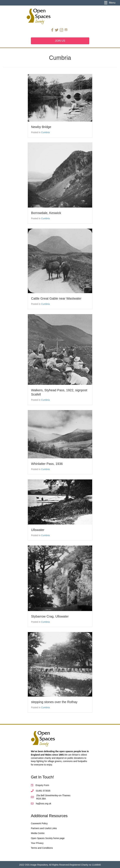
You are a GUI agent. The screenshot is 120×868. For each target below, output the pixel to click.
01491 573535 (43, 791)
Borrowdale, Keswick (46, 213)
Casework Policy (39, 823)
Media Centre (38, 833)
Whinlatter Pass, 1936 (47, 464)
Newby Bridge (41, 127)
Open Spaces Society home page (48, 838)
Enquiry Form (42, 785)
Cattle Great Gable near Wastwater (56, 298)
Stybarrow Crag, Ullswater (50, 616)
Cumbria (45, 132)
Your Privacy (37, 843)
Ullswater (38, 530)
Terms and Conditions (42, 848)
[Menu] (110, 3)
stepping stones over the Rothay (54, 702)
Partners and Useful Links (44, 828)
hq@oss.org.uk (44, 804)
